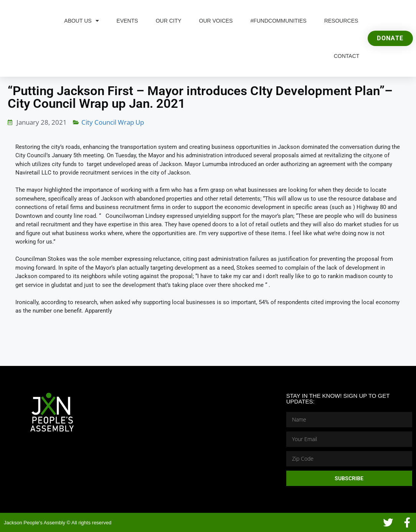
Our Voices (216, 21)
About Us (81, 21)
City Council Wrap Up (113, 122)
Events (127, 21)
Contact (347, 56)
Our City (169, 21)
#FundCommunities (278, 21)
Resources (341, 21)
